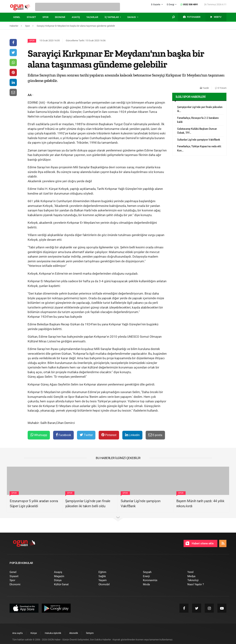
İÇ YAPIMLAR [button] (112, 17)
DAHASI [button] (132, 17)
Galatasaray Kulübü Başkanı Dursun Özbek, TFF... (197, 131)
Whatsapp (39, 435)
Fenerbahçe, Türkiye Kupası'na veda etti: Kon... (199, 148)
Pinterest (109, 435)
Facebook (63, 435)
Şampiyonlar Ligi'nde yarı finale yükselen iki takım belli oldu (88, 504)
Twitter (86, 435)
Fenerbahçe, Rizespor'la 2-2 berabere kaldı (198, 120)
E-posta (155, 435)
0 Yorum (221, 88)
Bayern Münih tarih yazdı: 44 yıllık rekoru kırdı (200, 504)
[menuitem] (20, 17)
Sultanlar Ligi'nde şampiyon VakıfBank (199, 140)
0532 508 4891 (189, 4)
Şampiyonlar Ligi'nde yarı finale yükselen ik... (200, 109)
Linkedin (132, 435)
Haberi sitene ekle (200, 543)
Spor (32, 41)
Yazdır (204, 88)
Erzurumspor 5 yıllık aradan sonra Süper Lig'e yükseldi (34, 504)
